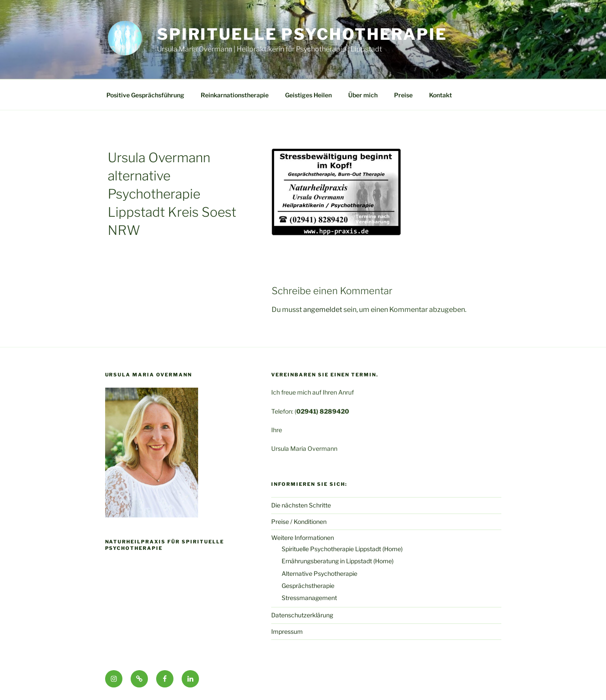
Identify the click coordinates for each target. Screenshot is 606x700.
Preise (403, 95)
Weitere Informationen (303, 538)
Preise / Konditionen (299, 522)
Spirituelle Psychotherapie (302, 34)
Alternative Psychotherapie (319, 573)
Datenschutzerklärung (302, 615)
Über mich (363, 95)
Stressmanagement (309, 598)
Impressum (287, 631)
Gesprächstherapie (308, 586)
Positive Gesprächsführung (145, 95)
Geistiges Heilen (308, 95)
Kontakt (441, 95)
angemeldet (323, 310)
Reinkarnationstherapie (235, 95)
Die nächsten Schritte (301, 505)
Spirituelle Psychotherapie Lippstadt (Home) (342, 549)
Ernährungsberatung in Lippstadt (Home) (338, 561)
